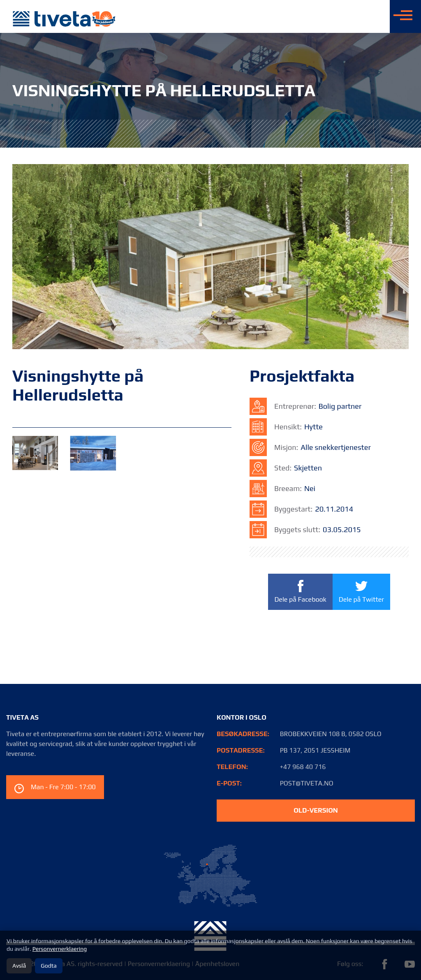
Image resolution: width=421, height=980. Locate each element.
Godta (49, 966)
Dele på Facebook (300, 592)
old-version (316, 810)
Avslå (19, 966)
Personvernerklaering (60, 949)
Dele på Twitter (361, 591)
